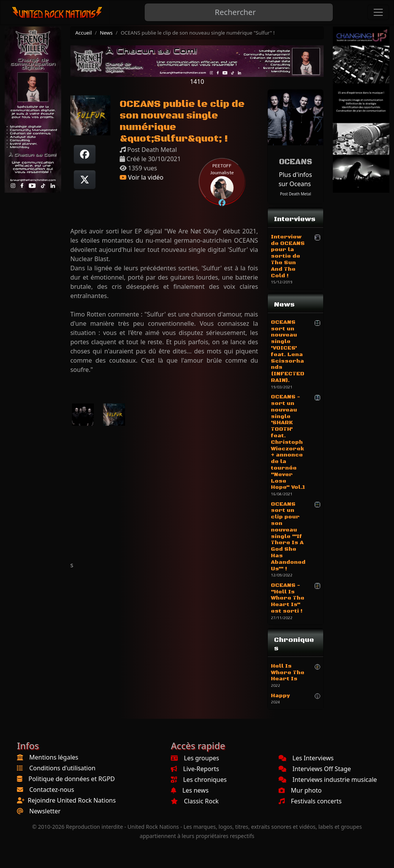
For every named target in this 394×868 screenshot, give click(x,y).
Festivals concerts (310, 801)
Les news (190, 790)
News (106, 33)
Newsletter (45, 811)
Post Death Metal (296, 194)
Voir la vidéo (142, 177)
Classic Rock (195, 801)
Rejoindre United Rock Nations (72, 800)
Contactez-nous (52, 790)
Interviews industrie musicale (328, 780)
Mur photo (300, 790)
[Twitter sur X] (85, 180)
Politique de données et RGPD (72, 779)
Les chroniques (199, 780)
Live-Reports (195, 769)
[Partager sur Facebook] (85, 154)
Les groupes (195, 758)
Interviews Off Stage (315, 769)
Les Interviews (306, 758)
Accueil (84, 33)
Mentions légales (54, 757)
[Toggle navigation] (378, 12)
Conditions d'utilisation (62, 768)
